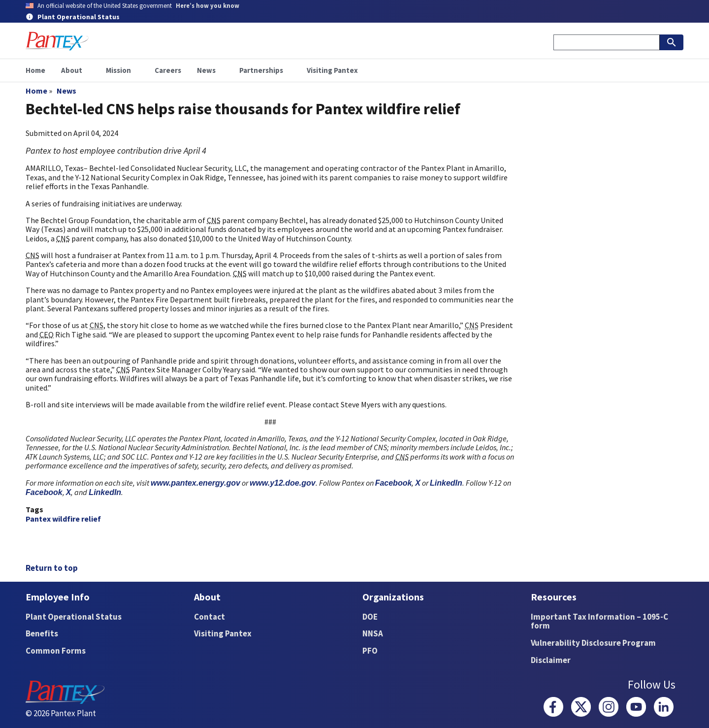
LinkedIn (446, 483)
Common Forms (56, 651)
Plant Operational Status (74, 617)
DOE (370, 617)
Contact (209, 617)
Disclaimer (551, 660)
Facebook (394, 483)
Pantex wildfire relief (63, 519)
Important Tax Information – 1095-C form (599, 621)
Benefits (42, 633)
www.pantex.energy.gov (195, 483)
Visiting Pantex (223, 633)
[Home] (57, 41)
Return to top (52, 568)
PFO (370, 651)
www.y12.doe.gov (283, 483)
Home (36, 91)
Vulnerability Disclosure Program (593, 643)
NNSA (373, 633)
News (66, 91)
